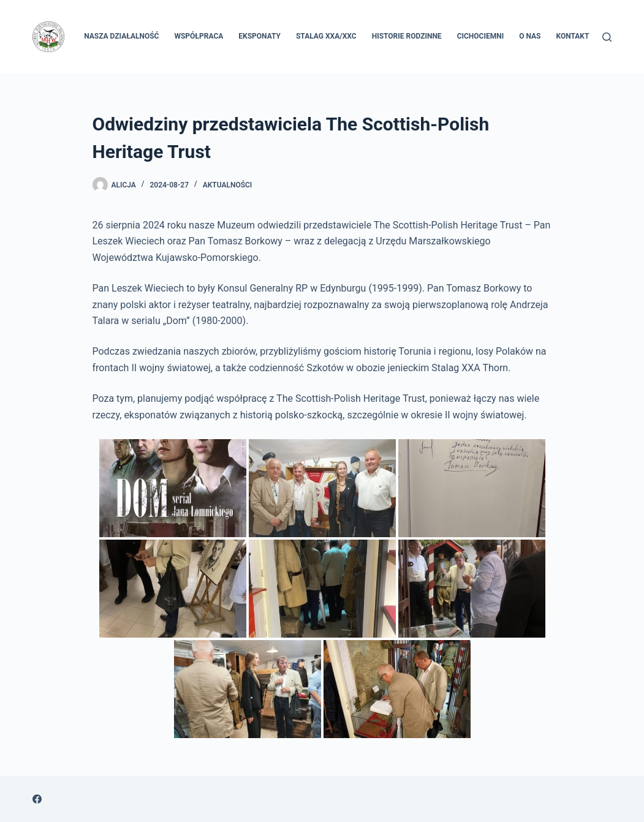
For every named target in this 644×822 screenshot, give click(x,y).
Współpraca (199, 36)
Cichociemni (481, 36)
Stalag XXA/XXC (326, 36)
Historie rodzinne (407, 36)
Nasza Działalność (121, 36)
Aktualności (228, 185)
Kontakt (572, 36)
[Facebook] (37, 799)
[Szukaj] (607, 37)
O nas (530, 36)
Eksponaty (259, 36)
